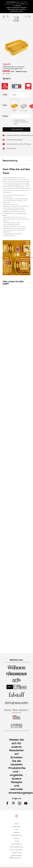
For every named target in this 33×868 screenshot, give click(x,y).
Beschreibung (10, 161)
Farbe (5, 105)
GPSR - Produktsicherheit (16, 850)
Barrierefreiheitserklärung (17, 847)
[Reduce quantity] (13, 116)
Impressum (17, 838)
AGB (17, 830)
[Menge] (20, 116)
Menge (5, 116)
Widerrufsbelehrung (17, 835)
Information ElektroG (17, 844)
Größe (5, 95)
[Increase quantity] (28, 116)
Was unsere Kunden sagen (13, 283)
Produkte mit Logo (17, 853)
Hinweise (16, 841)
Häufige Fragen (16, 827)
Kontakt (16, 824)
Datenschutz (16, 832)
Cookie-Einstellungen (16, 856)
